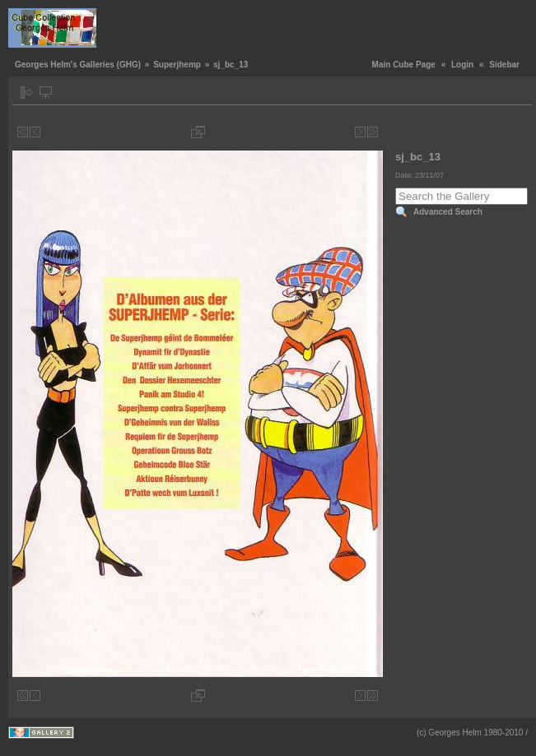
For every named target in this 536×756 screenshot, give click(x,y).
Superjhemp (177, 65)
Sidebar (504, 65)
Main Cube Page (404, 65)
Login (462, 65)
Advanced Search (448, 212)
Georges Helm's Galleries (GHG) (78, 65)
